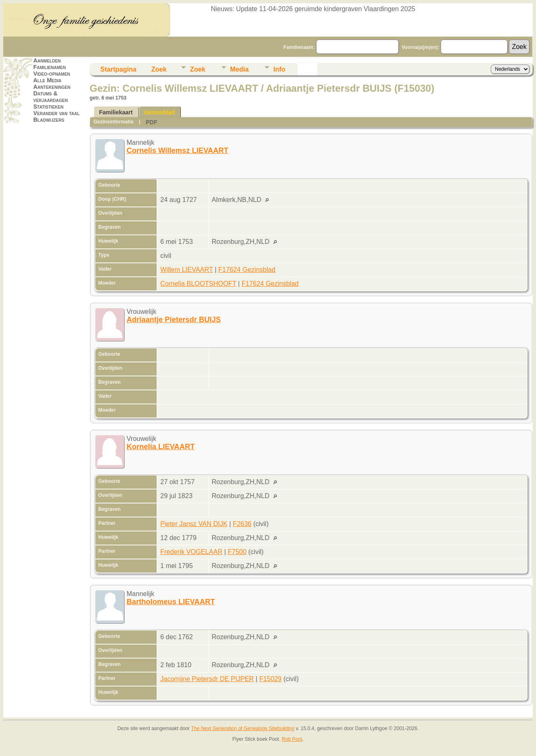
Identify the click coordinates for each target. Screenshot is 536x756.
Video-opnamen (52, 74)
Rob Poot (292, 739)
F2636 (242, 524)
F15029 (270, 679)
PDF (152, 122)
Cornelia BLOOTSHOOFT (198, 284)
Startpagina (118, 69)
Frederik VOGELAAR (191, 552)
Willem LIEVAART (187, 270)
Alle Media (47, 80)
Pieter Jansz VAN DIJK (194, 524)
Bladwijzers (49, 120)
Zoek (159, 69)
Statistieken (48, 107)
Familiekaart (116, 112)
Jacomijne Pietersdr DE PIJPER (207, 679)
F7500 (237, 552)
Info (279, 69)
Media (239, 69)
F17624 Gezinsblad (247, 270)
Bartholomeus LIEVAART (171, 602)
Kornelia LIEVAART (161, 447)
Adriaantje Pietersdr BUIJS (174, 320)
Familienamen (50, 67)
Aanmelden (47, 60)
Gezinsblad (160, 112)
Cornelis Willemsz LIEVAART (178, 151)
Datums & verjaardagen (51, 97)
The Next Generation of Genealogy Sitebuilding (243, 728)
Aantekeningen (52, 87)
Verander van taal (57, 113)
